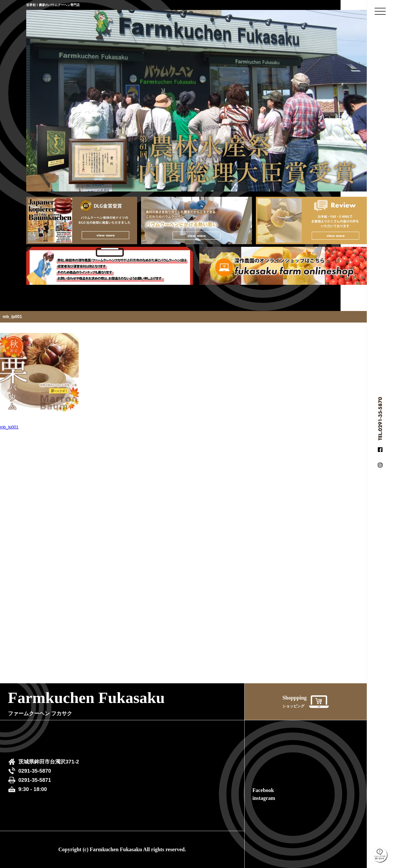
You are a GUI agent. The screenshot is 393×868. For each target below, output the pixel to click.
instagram (264, 798)
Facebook (263, 790)
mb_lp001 (9, 427)
